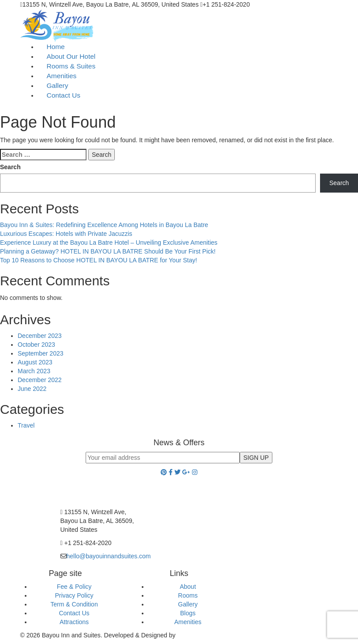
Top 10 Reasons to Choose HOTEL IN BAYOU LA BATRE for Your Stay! (98, 260)
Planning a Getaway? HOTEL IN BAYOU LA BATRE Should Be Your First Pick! (108, 251)
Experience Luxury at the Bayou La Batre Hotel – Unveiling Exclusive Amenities (109, 242)
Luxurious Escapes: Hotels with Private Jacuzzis (66, 234)
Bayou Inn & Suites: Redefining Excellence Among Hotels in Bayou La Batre (104, 225)
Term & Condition (74, 604)
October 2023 (36, 345)
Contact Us (64, 95)
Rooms (188, 595)
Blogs (188, 613)
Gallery (188, 604)
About (188, 587)
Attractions (74, 622)
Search (10, 167)
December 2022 (40, 380)
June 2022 (32, 389)
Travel (26, 425)
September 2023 (41, 353)
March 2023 (34, 371)
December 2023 (40, 336)
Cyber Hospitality (200, 635)
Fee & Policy (74, 587)
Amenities (188, 622)
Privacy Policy (74, 595)
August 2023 (35, 362)
